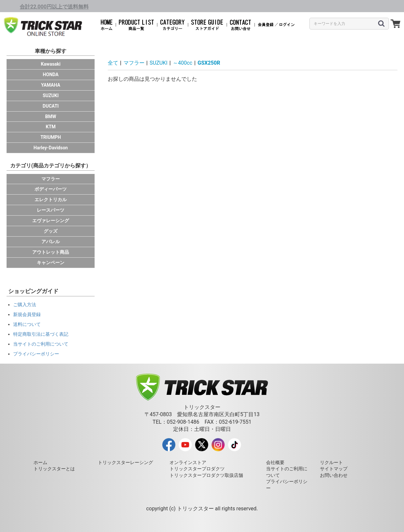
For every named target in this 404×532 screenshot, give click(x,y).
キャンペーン (51, 263)
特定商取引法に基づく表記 (41, 334)
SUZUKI (51, 96)
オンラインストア (188, 462)
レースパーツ (51, 210)
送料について (27, 324)
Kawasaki (51, 64)
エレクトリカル (51, 200)
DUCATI (51, 106)
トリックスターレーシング (125, 462)
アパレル (51, 242)
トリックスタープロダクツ (197, 469)
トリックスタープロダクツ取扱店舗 (206, 475)
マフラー (51, 179)
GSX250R (209, 63)
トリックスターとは (54, 469)
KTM (51, 127)
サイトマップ (334, 469)
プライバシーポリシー (36, 354)
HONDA (51, 74)
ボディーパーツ (51, 189)
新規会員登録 (27, 314)
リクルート (331, 462)
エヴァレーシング (51, 221)
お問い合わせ (334, 475)
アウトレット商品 (51, 252)
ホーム (40, 462)
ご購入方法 (25, 305)
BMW (51, 117)
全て (113, 63)
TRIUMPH (51, 137)
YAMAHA (51, 85)
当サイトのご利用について (41, 344)
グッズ (51, 231)
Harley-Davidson (51, 148)
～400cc (183, 63)
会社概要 (275, 462)
